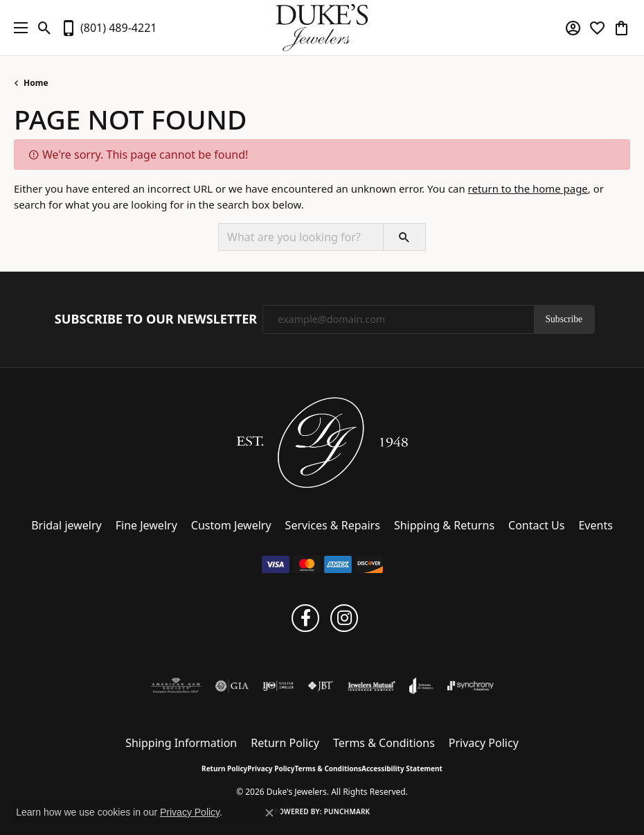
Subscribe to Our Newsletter (156, 319)
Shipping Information (181, 743)
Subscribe (564, 319)
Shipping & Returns (444, 525)
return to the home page (528, 188)
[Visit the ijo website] (278, 686)
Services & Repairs (333, 525)
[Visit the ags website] (176, 686)
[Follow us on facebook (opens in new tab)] (305, 618)
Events (595, 525)
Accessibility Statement (402, 768)
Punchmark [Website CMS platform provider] (347, 811)
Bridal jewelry (66, 525)
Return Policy (285, 743)
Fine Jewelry (146, 525)
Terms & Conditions (384, 743)
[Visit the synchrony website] (470, 686)
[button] (45, 28)
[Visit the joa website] (421, 686)
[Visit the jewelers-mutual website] (372, 686)
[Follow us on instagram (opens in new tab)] (344, 618)
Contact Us (536, 525)
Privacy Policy (484, 743)
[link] (108, 28)
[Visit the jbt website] (321, 686)
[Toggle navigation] (17, 28)
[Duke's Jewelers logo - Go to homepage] (322, 28)
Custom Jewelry (231, 525)
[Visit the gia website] (232, 686)
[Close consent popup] (269, 813)
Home (36, 83)
